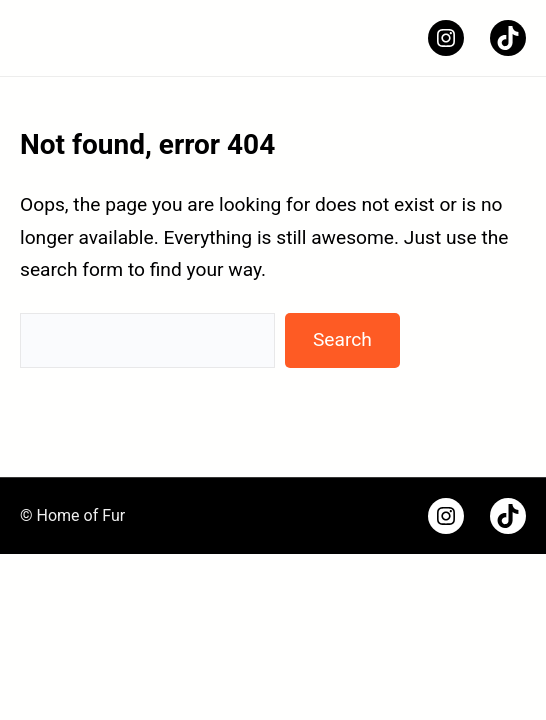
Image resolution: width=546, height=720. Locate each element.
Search (342, 339)
